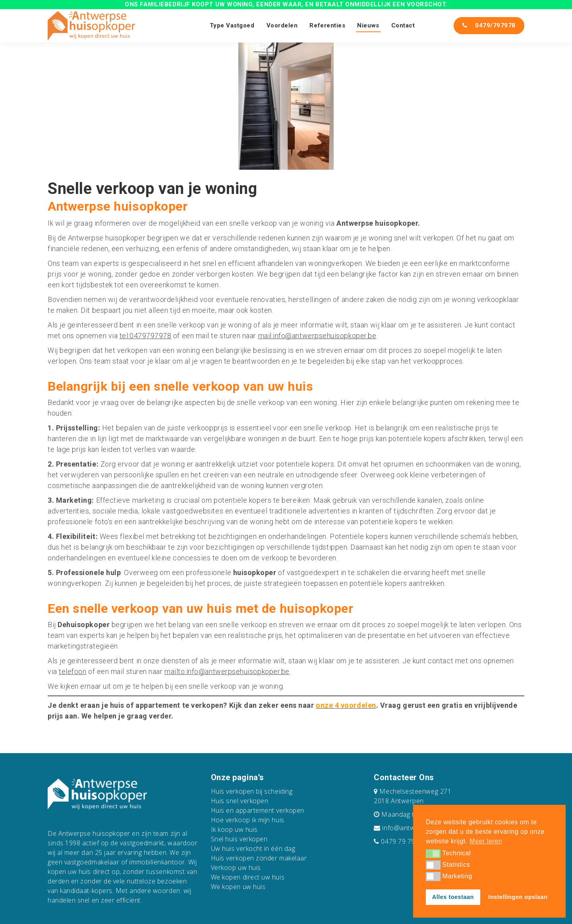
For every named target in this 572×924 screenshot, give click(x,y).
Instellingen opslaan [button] (518, 897)
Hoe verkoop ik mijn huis (248, 820)
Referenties (327, 25)
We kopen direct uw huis (248, 877)
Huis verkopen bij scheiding (252, 791)
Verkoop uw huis (236, 868)
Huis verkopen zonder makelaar (259, 858)
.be (372, 336)
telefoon (72, 671)
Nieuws (368, 25)
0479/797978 (489, 25)
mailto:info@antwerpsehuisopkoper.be (227, 671)
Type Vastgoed (232, 25)
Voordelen (282, 25)
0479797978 (150, 336)
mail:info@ (275, 336)
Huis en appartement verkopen (258, 810)
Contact (403, 25)
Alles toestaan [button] (453, 897)
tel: (125, 336)
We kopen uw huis (238, 887)
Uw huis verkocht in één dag (253, 848)
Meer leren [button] (486, 841)
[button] (433, 854)
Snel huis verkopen (239, 839)
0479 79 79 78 (403, 841)
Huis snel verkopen (240, 801)
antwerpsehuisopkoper (329, 336)
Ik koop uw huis (234, 829)
